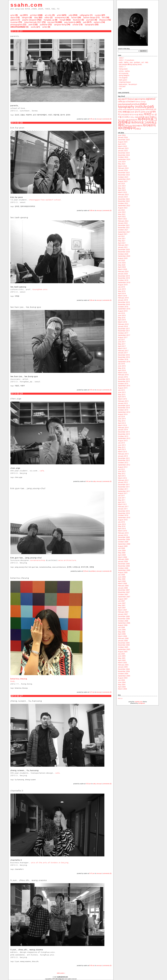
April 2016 (122, 370)
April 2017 (122, 346)
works (33, 27)
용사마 (63, 115)
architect (34, 15)
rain (120, 89)
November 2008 (124, 566)
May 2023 (122, 188)
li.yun (17, 961)
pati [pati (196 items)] (151, 106)
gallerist (14, 20)
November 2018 (124, 305)
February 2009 (123, 559)
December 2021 (124, 225)
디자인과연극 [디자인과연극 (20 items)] (125, 115)
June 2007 (122, 603)
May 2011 (122, 500)
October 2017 (123, 333)
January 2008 (123, 588)
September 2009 (124, 544)
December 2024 (124, 153)
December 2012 (124, 458)
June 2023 (122, 186)
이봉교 (17, 386)
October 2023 (123, 177)
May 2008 (122, 579)
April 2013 (122, 449)
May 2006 (122, 632)
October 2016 (123, 359)
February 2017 (123, 351)
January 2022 (123, 223)
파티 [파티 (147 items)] (121, 125)
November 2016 (124, 357)
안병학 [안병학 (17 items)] (137, 117)
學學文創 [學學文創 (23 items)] (126, 112)
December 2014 (124, 406)
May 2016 (122, 368)
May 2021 (122, 241)
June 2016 (122, 366)
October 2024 (123, 157)
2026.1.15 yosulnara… (127, 60)
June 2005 (122, 656)
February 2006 (123, 638)
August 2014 (123, 414)
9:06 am (92, 300)
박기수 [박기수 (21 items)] (132, 115)
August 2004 (123, 678)
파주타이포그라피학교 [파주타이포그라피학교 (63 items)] (144, 123)
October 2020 (123, 254)
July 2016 (121, 364)
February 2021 (123, 245)
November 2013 (124, 434)
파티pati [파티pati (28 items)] (129, 126)
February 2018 (123, 324)
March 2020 (122, 269)
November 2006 (124, 619)
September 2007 (124, 597)
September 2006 (124, 623)
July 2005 (121, 654)
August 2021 (123, 234)
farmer (74, 18)
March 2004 (122, 689)
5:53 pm (88, 784)
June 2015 (122, 392)
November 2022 (124, 201)
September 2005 (124, 649)
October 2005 (123, 647)
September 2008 (124, 570)
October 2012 (123, 463)
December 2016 (124, 355)
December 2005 (124, 643)
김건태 (69, 567)
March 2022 (122, 219)
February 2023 (123, 195)
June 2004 (122, 682)
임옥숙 (68, 115)
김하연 (17, 206)
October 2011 (123, 489)
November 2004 (124, 671)
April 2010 (122, 529)
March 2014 (122, 425)
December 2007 (124, 590)
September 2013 (124, 438)
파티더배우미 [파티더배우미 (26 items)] (137, 126)
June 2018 (122, 316)
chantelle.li (19, 869)
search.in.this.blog (124, 49)
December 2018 (124, 302)
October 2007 (123, 595)
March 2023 (122, 192)
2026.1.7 (122, 67)
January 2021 (123, 247)
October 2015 (123, 384)
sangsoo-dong (60, 25)
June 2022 (122, 212)
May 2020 (122, 265)
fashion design (89, 18)
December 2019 (124, 276)
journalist (90, 20)
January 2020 (123, 274)
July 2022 (121, 210)
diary (36, 18)
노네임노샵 (76, 567)
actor (13, 15)
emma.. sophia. (124, 71)
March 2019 (122, 296)
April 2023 (122, 190)
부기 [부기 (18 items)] (153, 115)
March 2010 (122, 531)
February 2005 (123, 665)
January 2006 (123, 641)
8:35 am (92, 119)
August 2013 (123, 441)
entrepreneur (60, 18)
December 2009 (124, 537)
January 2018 (123, 326)
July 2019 (121, 287)
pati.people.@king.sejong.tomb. (130, 64)
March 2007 (122, 610)
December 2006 (124, 616)
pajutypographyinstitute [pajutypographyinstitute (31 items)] (129, 104)
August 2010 (123, 520)
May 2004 (122, 685)
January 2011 (123, 509)
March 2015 (122, 399)
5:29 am (86, 571)
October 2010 (123, 515)
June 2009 (122, 551)
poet (31, 25)
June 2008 (122, 577)
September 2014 (124, 412)
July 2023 (121, 184)
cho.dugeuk (123, 78)
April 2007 (122, 608)
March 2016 (122, 373)
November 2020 (124, 252)
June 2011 (122, 498)
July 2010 (121, 522)
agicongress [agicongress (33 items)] (140, 99)
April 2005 (122, 660)
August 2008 (123, 573)
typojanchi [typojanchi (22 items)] (131, 109)
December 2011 (124, 485)
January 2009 (123, 562)
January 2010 (123, 535)
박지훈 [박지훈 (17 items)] (136, 115)
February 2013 (123, 454)
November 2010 (124, 513)
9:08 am (92, 210)
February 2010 (123, 533)
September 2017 (124, 335)
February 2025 (123, 148)
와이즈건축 (85, 567)
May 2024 (122, 164)
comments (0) (107, 119)
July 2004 (121, 680)
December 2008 (124, 564)
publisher (44, 25)
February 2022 (123, 221)
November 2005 (124, 645)
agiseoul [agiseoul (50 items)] (151, 99)
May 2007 (122, 606)
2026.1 (121, 58)
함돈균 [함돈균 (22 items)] (139, 129)
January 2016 (123, 377)
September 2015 (124, 386)
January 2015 (123, 403)
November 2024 (124, 155)
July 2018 (121, 313)
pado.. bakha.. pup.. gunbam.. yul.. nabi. (134, 62)
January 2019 (123, 300)
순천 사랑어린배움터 (40, 115)
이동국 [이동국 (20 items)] (147, 117)
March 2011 (122, 504)
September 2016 (124, 362)
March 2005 (122, 663)
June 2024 (122, 162)
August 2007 (123, 599)
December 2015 (124, 379)
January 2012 (123, 482)
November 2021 (124, 228)
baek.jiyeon (123, 80)
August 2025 (123, 142)
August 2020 (123, 258)
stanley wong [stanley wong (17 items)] (122, 110)
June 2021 (122, 239)
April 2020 (122, 267)
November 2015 (124, 381)
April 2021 (122, 243)
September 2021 (124, 232)
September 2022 (124, 206)
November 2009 (124, 540)
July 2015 (121, 390)
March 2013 (122, 452)
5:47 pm (92, 873)
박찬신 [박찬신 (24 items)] (141, 115)
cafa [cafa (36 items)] (120, 101)
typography (90, 25)
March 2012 (122, 478)
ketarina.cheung (19, 679)
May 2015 (122, 395)
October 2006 (123, 621)
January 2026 (123, 137)
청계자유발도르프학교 (28, 206)
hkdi (13, 681)
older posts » (61, 973)
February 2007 (123, 612)
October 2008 (123, 568)
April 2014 (122, 423)
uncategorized (18, 27)
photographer (16, 25)
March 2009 (122, 557)
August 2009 (123, 546)
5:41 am (88, 481)
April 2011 (122, 502)
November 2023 (124, 175)
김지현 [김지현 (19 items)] (147, 112)
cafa (70, 15)
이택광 (17, 296)
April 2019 (122, 294)
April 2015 (122, 397)
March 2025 (122, 146)
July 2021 (121, 236)
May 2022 (122, 214)
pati (85, 22)
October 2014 (123, 410)
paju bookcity (70, 22)
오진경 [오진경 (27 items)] (142, 117)
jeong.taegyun (124, 75)
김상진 (17, 115)
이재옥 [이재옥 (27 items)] (152, 117)
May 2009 (122, 553)
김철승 (23, 115)
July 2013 (121, 443)
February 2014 (123, 428)
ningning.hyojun (125, 82)
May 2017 (122, 344)
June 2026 (122, 135)
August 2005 (123, 652)
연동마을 (56, 115)
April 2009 (122, 555)
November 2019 (124, 278)
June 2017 (122, 342)
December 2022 (124, 199)
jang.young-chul (21, 567)
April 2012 (122, 476)
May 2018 (122, 318)
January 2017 (123, 353)
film (104, 18)
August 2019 (123, 285)
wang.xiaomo (26, 961)
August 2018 (123, 311)
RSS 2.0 (120, 699)
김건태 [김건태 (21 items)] (143, 112)
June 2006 (122, 630)
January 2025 (123, 151)
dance (13, 18)
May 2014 (122, 421)
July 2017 (121, 340)
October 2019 (123, 280)
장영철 (92, 567)
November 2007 (124, 592)
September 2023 (124, 179)
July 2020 (121, 261)
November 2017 (124, 331)
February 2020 (123, 272)
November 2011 (124, 487)
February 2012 (123, 480)
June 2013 (122, 445)
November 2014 (124, 408)
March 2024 (122, 166)
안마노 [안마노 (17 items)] (132, 117)
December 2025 (124, 140)
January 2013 (123, 456)
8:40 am (92, 965)
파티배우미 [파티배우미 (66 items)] (149, 126)
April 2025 (122, 144)
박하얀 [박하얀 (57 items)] (148, 114)
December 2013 (124, 432)
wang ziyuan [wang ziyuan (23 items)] (140, 109)
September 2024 (124, 159)
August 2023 (123, 181)
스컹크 (50, 115)
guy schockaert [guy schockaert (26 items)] (129, 102)
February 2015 (123, 401)
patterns (97, 22)
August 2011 (123, 493)
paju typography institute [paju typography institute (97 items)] (132, 105)
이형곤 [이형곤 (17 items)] (123, 120)
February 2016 (123, 375)
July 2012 (121, 469)
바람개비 (29, 115)
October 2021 (123, 230)
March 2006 (122, 636)
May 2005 (122, 658)
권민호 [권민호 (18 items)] (132, 112)
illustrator (77, 20)
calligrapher (85, 15)
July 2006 (121, 627)
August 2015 (123, 388)
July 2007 (121, 601)
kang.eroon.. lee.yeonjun (128, 84)
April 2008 (122, 581)
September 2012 (124, 465)
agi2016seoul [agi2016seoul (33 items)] (128, 99)
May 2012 (122, 474)
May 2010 (122, 526)
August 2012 (123, 467)
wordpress (141, 703)
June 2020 (122, 263)
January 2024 (123, 170)
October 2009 (123, 542)
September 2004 (124, 676)
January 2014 (123, 430)
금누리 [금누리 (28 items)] (137, 112)
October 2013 (123, 436)
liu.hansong (19, 780)
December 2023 (124, 173)
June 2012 (122, 471)
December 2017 (124, 329)
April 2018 (122, 320)
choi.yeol (122, 86)
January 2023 (123, 197)
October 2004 (123, 674)
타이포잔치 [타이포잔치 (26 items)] (133, 120)
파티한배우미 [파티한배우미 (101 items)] (127, 128)
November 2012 (124, 460)
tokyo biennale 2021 (33, 22)
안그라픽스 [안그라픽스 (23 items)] (126, 117)
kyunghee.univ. (40, 289)
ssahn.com (27, 5)
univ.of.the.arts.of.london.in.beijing (50, 863)
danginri (25, 18)
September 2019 (124, 283)
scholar (76, 25)
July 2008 (121, 575)
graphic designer (29, 20)
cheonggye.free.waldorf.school (45, 200)
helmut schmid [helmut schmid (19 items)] (140, 102)
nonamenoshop (45, 567)
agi (21, 15)
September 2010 (124, 518)
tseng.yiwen (123, 69)
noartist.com (139, 702)
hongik (63, 20)
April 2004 (122, 687)
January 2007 (123, 614)
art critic (48, 15)
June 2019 (122, 289)
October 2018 (123, 307)
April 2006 (122, 634)
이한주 (23, 386)
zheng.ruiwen (30, 780)
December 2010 (124, 511)
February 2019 (123, 298)
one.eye (51, 22)
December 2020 (124, 250)
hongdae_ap (49, 20)
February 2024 (123, 168)
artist (59, 15)
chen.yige (19, 477)
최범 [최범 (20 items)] (127, 120)
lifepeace (103, 20)
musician (14, 22)
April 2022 (122, 217)
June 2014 (122, 419)
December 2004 (124, 669)
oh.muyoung (123, 73)
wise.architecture (67, 560)
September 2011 (124, 491)
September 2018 (124, 309)
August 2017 (123, 337)
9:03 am (92, 390)
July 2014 (121, 417)
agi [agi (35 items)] (119, 99)
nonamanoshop (38, 560)
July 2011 (121, 496)
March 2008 (122, 584)
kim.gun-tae (33, 567)
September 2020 (124, 256)
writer (45, 27)
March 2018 (122, 322)
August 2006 (123, 625)
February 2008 (123, 586)
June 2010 (122, 524)
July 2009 (121, 548)
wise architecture (59, 567)
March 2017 (122, 348)
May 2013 (122, 447)
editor (47, 18)
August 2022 (123, 208)
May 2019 (122, 291)
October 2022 (123, 203)
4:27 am (92, 692)
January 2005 (123, 667)
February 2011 (123, 507)
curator (98, 15)
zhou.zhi (35, 961)
